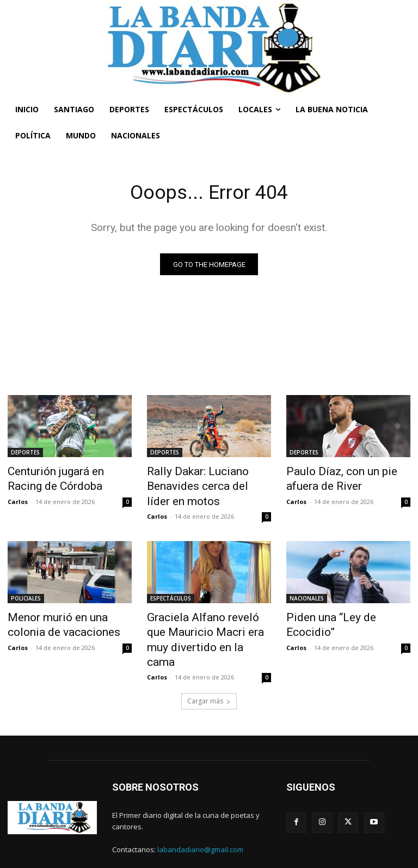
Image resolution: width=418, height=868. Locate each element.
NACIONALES (307, 592)
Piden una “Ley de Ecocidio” (342, 610)
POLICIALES (26, 592)
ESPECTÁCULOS (171, 592)
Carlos (18, 498)
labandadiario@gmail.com (200, 820)
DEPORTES (25, 454)
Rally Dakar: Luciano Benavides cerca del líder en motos (204, 484)
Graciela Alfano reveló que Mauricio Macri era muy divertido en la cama (201, 622)
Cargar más (209, 671)
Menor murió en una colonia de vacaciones (64, 616)
